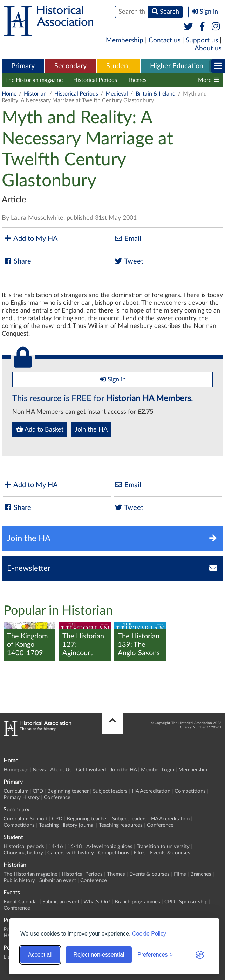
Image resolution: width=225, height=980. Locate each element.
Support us (202, 40)
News (39, 770)
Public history (19, 880)
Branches (201, 874)
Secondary (70, 66)
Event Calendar (21, 902)
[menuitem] (23, 66)
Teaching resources (121, 825)
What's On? (97, 902)
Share (17, 261)
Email (128, 239)
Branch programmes (137, 902)
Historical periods (24, 846)
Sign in (113, 379)
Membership (125, 40)
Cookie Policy (149, 934)
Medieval (117, 94)
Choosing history (23, 853)
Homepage (16, 770)
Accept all (40, 955)
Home (9, 94)
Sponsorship (193, 902)
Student (118, 66)
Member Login (158, 770)
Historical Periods (95, 80)
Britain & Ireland (156, 94)
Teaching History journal (67, 825)
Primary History (22, 797)
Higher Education (177, 66)
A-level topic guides (109, 846)
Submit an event (58, 880)
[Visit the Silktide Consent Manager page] (200, 955)
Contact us (165, 40)
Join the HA (91, 430)
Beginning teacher (68, 791)
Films (140, 853)
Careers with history (71, 853)
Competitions (190, 791)
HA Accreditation (151, 791)
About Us (61, 770)
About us (208, 48)
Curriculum (16, 791)
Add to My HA (30, 239)
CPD (38, 791)
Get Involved (91, 770)
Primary (23, 66)
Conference (57, 797)
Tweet (129, 261)
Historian (35, 94)
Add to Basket (40, 429)
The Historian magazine (34, 80)
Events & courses (170, 853)
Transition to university (163, 846)
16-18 (75, 846)
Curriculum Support (26, 819)
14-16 (56, 846)
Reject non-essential (99, 955)
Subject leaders (110, 791)
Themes (137, 80)
